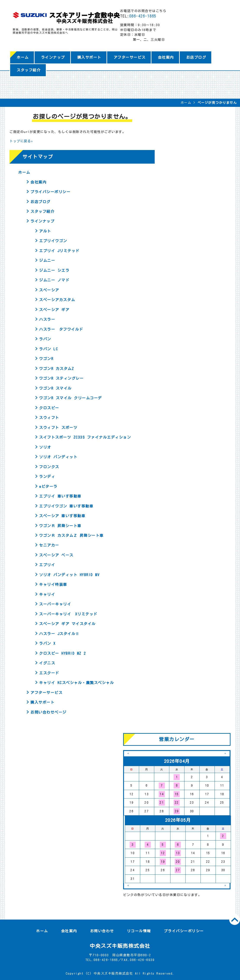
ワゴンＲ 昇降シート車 (60, 526)
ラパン (45, 339)
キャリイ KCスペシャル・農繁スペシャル (76, 683)
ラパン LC (48, 349)
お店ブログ (196, 57)
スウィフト (49, 418)
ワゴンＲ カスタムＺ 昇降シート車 (71, 535)
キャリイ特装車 (53, 584)
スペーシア (49, 290)
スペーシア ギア (54, 310)
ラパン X (47, 643)
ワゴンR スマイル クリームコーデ (71, 398)
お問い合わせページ (48, 712)
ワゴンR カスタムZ (56, 369)
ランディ (47, 477)
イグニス (47, 663)
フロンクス (49, 467)
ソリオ (45, 447)
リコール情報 (139, 931)
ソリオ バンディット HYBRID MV (69, 575)
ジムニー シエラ (54, 270)
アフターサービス (130, 57)
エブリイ (47, 565)
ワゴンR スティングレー (61, 378)
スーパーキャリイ (55, 604)
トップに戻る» (21, 141)
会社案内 (166, 57)
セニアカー (49, 545)
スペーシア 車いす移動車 (62, 516)
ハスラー (47, 319)
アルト (45, 231)
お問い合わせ (102, 931)
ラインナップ (53, 57)
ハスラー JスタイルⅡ (59, 634)
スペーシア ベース (56, 555)
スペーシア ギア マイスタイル (67, 624)
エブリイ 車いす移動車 (60, 496)
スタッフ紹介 (29, 70)
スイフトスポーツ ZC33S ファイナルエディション (85, 437)
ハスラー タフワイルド (61, 329)
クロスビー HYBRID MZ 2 (63, 653)
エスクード (49, 673)
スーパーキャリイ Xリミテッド (68, 614)
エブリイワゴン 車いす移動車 (66, 506)
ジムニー (47, 260)
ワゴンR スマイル (55, 388)
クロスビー (49, 408)
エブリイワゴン (53, 241)
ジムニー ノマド (54, 280)
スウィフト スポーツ (58, 428)
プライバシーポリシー (50, 192)
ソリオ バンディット (58, 457)
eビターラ (48, 486)
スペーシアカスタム (57, 300)
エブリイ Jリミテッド (59, 251)
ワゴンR (46, 359)
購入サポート (89, 57)
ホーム (23, 57)
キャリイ (47, 594)
